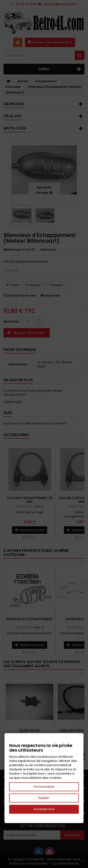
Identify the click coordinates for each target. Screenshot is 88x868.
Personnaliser (44, 787)
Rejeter (44, 798)
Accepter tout (44, 809)
